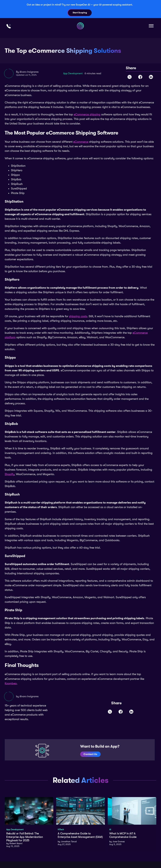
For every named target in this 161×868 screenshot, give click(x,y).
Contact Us (91, 754)
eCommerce (81, 142)
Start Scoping (80, 13)
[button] (151, 26)
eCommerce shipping (87, 114)
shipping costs (78, 316)
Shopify (10, 474)
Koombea (11, 683)
